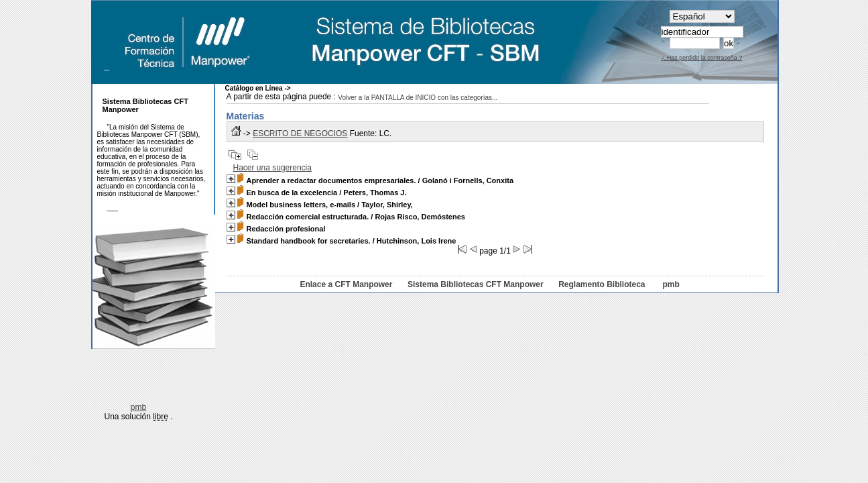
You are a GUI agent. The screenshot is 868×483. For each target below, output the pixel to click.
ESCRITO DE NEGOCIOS (300, 133)
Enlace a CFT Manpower (346, 284)
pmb (671, 284)
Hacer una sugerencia (272, 168)
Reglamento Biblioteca (602, 284)
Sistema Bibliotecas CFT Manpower (476, 284)
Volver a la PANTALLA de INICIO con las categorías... (418, 98)
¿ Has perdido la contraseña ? (702, 58)
